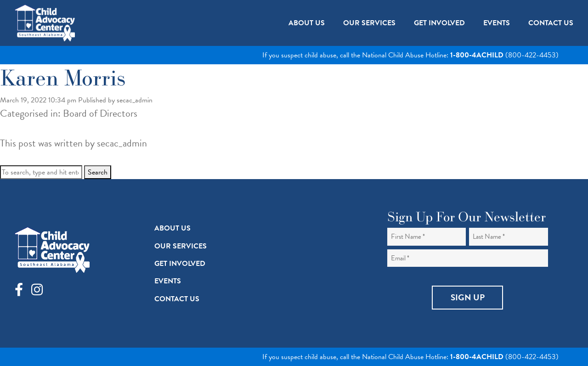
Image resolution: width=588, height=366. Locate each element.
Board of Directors (100, 113)
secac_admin (135, 100)
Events (168, 281)
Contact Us (177, 299)
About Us (172, 228)
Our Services (181, 246)
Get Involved (180, 264)
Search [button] (98, 172)
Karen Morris (63, 77)
